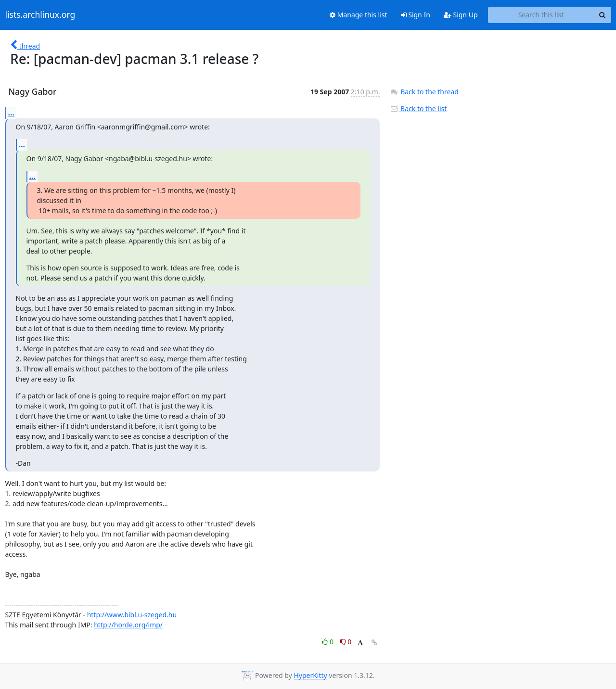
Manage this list (359, 15)
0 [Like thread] (328, 642)
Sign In (416, 15)
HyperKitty (310, 676)
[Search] (603, 15)
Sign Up (461, 15)
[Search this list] (541, 15)
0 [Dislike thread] (346, 642)
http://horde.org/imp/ (128, 625)
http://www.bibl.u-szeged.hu (132, 615)
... (12, 113)
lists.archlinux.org (40, 15)
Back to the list (418, 108)
